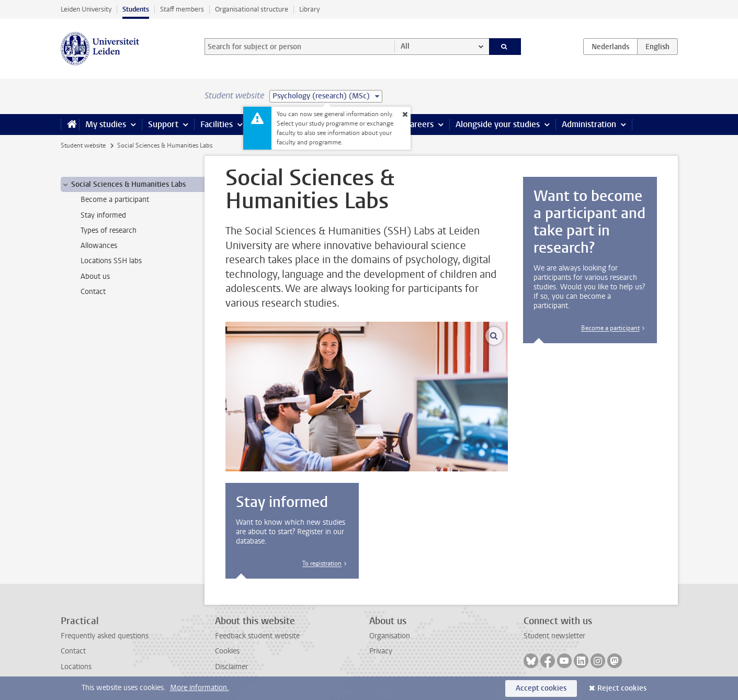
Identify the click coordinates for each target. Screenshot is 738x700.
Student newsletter (554, 636)
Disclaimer (231, 667)
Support (163, 124)
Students (136, 9)
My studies (106, 124)
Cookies (227, 651)
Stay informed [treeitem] (103, 215)
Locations (76, 667)
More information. (200, 688)
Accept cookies (541, 688)
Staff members (182, 9)
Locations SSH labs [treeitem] (111, 261)
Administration (589, 124)
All (405, 46)
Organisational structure (252, 9)
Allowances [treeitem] (99, 246)
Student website (83, 145)
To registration (322, 563)
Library (309, 9)
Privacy (381, 651)
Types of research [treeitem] (109, 230)
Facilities (217, 124)
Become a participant (610, 328)
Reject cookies (622, 688)
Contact (73, 651)
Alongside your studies (498, 124)
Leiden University (86, 9)
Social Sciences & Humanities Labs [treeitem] (123, 185)
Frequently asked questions (105, 636)
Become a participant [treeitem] (115, 200)
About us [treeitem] (95, 276)
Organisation (390, 636)
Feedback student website (257, 636)
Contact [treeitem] (93, 292)
